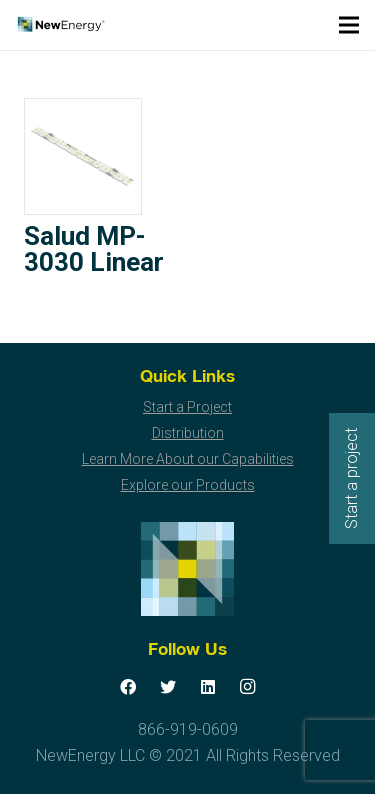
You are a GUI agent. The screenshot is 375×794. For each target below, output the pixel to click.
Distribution (188, 433)
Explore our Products (188, 485)
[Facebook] (128, 687)
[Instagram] (248, 687)
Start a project (351, 478)
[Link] (60, 25)
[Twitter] (168, 687)
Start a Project (187, 407)
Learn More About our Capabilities (188, 459)
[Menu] (349, 25)
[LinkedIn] (208, 687)
